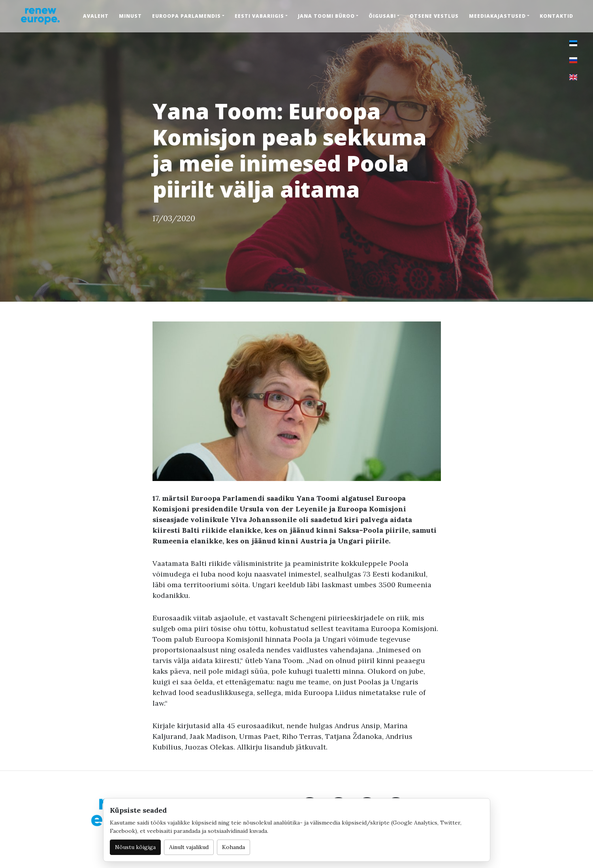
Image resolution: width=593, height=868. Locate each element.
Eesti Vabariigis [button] (259, 16)
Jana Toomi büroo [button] (326, 16)
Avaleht (96, 16)
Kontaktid (556, 16)
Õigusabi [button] (382, 16)
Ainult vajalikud (189, 847)
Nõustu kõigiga (135, 847)
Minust (130, 16)
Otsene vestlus (434, 16)
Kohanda (233, 847)
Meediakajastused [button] (497, 16)
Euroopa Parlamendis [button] (186, 16)
